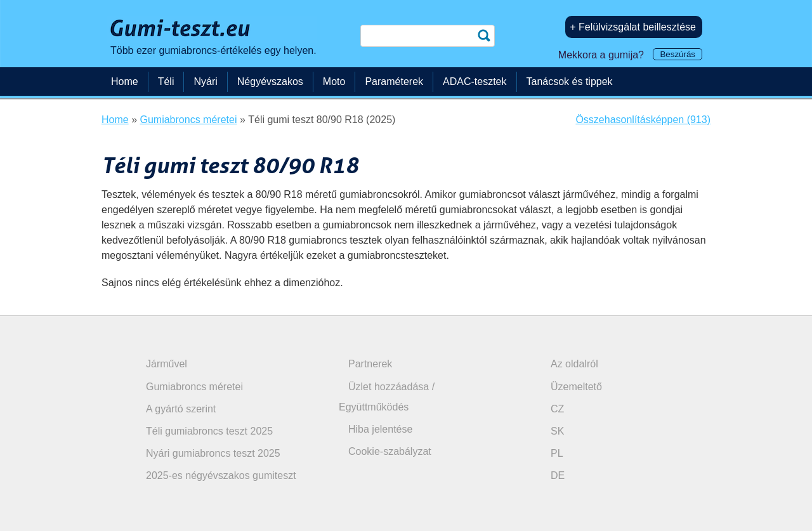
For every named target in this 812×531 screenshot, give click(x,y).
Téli (166, 82)
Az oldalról (574, 364)
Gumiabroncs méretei (194, 387)
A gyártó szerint (181, 409)
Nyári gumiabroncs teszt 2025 (213, 453)
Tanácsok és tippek (570, 82)
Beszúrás (678, 54)
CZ (557, 409)
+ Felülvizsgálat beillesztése (633, 27)
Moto (334, 82)
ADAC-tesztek (475, 82)
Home (125, 82)
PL (557, 453)
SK (557, 431)
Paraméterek (394, 82)
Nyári (205, 82)
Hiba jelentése (380, 429)
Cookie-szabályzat (390, 451)
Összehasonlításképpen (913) (643, 120)
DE (558, 475)
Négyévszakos (270, 82)
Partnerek (370, 364)
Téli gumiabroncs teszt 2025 (209, 431)
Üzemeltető (576, 387)
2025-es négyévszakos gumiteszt (221, 475)
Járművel (167, 364)
